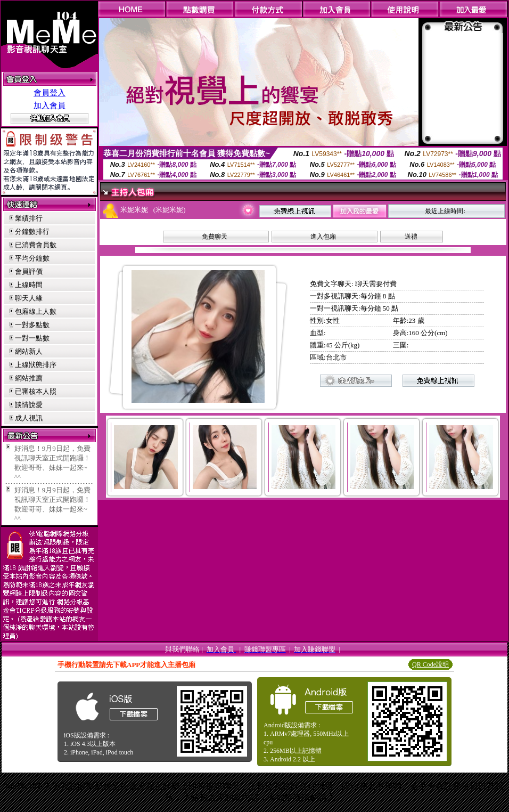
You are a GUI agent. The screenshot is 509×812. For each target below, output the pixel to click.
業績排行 (29, 218)
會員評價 (29, 271)
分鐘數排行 (32, 232)
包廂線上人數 (36, 311)
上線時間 (29, 285)
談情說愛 (29, 405)
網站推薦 (29, 378)
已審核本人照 (36, 391)
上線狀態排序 (36, 365)
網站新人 (29, 351)
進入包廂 (323, 237)
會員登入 (50, 93)
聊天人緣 (29, 298)
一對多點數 (32, 325)
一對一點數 (32, 338)
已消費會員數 (36, 245)
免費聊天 (215, 237)
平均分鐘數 (32, 258)
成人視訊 (29, 418)
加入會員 (50, 105)
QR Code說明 (430, 664)
